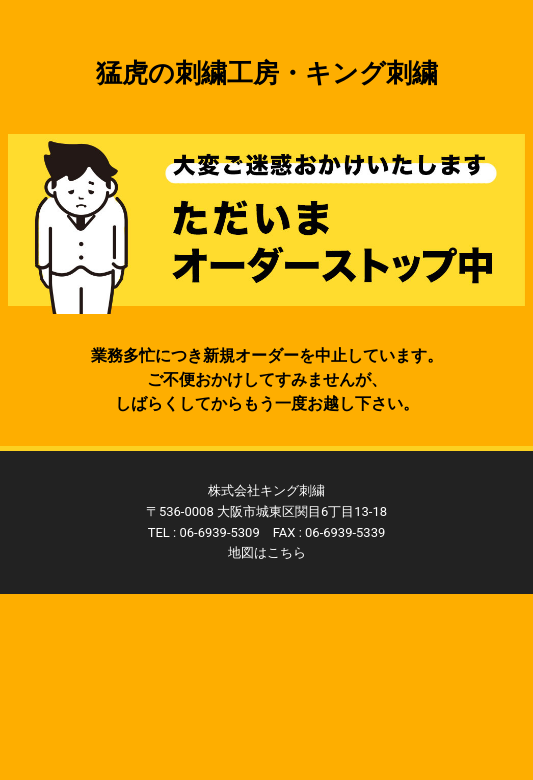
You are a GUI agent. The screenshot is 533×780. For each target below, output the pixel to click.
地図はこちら (267, 552)
